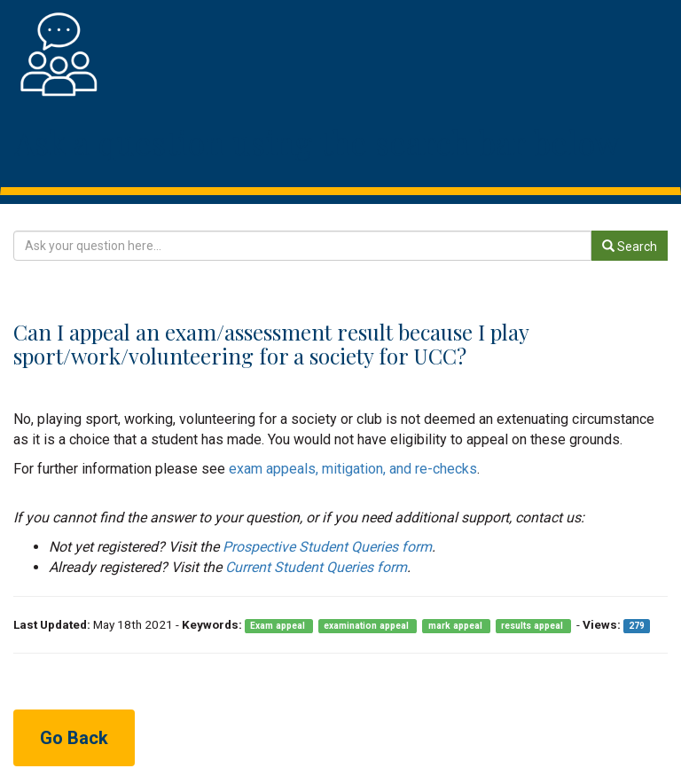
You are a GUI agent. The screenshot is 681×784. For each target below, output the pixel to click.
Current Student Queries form (316, 567)
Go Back (74, 738)
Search (630, 247)
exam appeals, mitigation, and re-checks (353, 469)
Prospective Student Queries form (327, 547)
